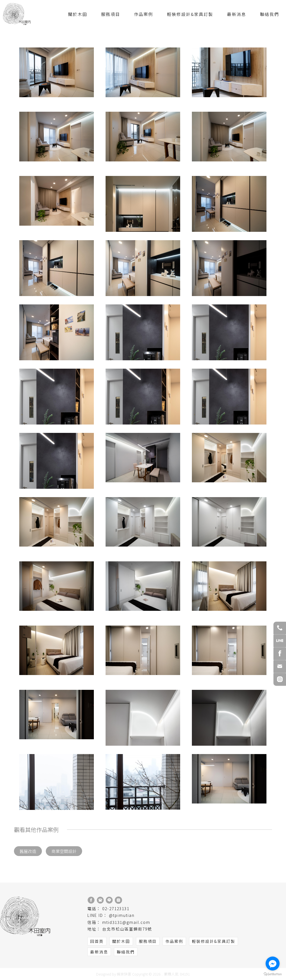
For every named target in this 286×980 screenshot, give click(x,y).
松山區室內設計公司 (140, 961)
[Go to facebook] (273, 964)
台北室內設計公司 (109, 961)
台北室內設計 (184, 961)
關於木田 (78, 14)
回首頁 (97, 941)
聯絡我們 (270, 14)
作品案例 (144, 14)
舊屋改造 (28, 851)
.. (162, 974)
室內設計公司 (82, 961)
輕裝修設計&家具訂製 (190, 14)
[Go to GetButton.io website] (273, 974)
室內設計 (165, 961)
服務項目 (111, 14)
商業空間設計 (64, 851)
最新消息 (237, 14)
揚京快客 (124, 974)
